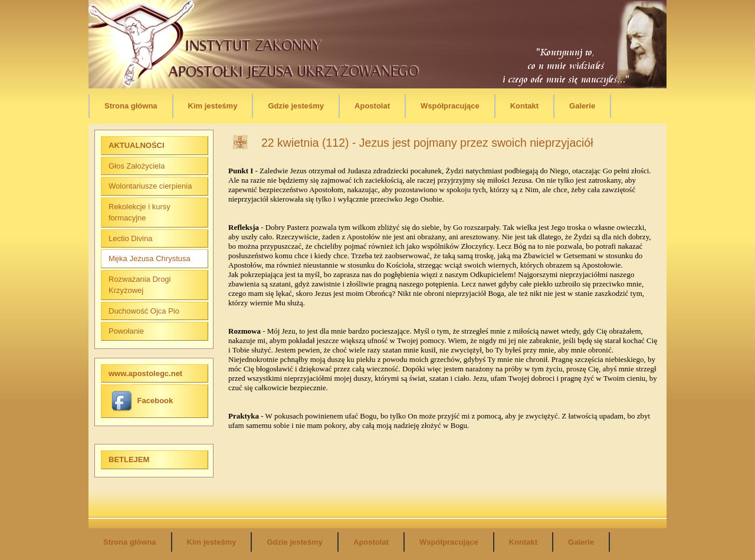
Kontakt (524, 106)
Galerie (582, 106)
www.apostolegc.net (145, 373)
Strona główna (131, 106)
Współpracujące (450, 106)
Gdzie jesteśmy (296, 106)
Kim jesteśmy (213, 106)
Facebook (142, 401)
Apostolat (372, 106)
